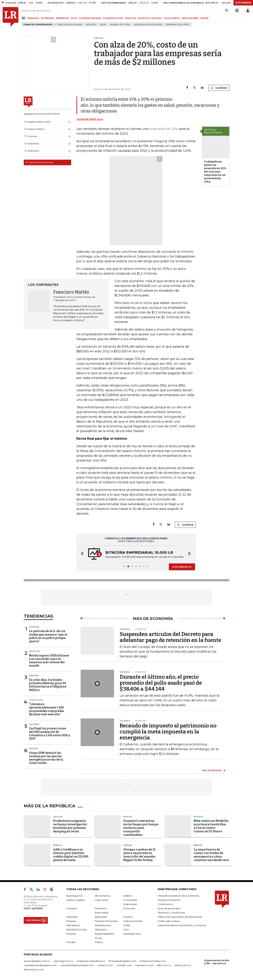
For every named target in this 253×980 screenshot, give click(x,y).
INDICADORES (190, 18)
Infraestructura (103, 925)
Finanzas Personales (106, 921)
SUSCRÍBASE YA (182, 567)
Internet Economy (77, 929)
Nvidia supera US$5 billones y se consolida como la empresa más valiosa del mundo (49, 661)
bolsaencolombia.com (153, 961)
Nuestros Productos (169, 900)
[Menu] (24, 18)
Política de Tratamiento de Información (180, 917)
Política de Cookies (169, 921)
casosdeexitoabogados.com (40, 965)
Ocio (126, 929)
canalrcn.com (105, 965)
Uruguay (58, 817)
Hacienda (34, 627)
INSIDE (205, 18)
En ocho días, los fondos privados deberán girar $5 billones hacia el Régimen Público (48, 685)
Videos (99, 942)
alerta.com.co (183, 965)
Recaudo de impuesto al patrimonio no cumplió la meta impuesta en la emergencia (168, 732)
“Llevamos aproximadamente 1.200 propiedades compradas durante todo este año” (47, 709)
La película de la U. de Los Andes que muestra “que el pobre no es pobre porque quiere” (48, 636)
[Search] (227, 11)
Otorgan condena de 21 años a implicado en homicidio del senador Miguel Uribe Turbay (140, 855)
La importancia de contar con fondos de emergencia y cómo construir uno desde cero (211, 855)
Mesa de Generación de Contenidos (178, 896)
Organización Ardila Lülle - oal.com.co (217, 962)
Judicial (128, 845)
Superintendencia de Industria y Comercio (182, 925)
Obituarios (101, 929)
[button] (81, 554)
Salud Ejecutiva (132, 934)
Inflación (91, 25)
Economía (129, 908)
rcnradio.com (124, 965)
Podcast (71, 934)
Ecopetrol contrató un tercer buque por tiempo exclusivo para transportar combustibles (141, 828)
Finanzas (71, 921)
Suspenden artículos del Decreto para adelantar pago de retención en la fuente (170, 637)
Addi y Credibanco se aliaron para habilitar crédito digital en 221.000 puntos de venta (71, 855)
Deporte (199, 817)
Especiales (101, 917)
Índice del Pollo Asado (70, 25)
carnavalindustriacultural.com (77, 965)
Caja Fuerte (101, 900)
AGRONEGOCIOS (113, 18)
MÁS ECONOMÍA (212, 770)
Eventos (128, 917)
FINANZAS (33, 18)
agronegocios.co (63, 961)
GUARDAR (219, 88)
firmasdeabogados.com (122, 961)
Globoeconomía (133, 921)
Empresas (72, 917)
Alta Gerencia (102, 896)
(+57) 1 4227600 (33, 908)
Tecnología (36, 700)
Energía (33, 749)
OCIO (74, 18)
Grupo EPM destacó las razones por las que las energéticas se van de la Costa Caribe (46, 758)
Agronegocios (74, 896)
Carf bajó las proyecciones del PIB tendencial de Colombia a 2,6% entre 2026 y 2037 (50, 734)
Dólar (103, 25)
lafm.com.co (164, 965)
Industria (35, 651)
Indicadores (73, 925)
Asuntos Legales (75, 900)
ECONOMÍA (48, 18)
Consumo (72, 908)
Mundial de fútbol (120, 25)
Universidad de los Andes (148, 25)
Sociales (71, 942)
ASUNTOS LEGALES (150, 18)
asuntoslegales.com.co (37, 961)
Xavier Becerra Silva (90, 119)
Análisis (127, 896)
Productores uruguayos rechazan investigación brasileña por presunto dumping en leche (70, 826)
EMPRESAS (63, 18)
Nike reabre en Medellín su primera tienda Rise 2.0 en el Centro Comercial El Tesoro (211, 826)
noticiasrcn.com (144, 965)
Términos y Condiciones (171, 913)
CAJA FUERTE (172, 18)
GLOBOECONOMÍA (90, 18)
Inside (127, 925)
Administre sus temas (39, 162)
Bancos (57, 845)
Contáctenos (165, 904)
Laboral (34, 676)
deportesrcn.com (34, 969)
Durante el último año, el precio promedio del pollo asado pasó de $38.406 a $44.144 (161, 683)
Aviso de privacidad (169, 908)
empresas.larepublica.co (91, 961)
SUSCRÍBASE (243, 3)
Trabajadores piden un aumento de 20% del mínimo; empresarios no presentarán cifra (215, 172)
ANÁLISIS (131, 18)
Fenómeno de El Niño (177, 25)
